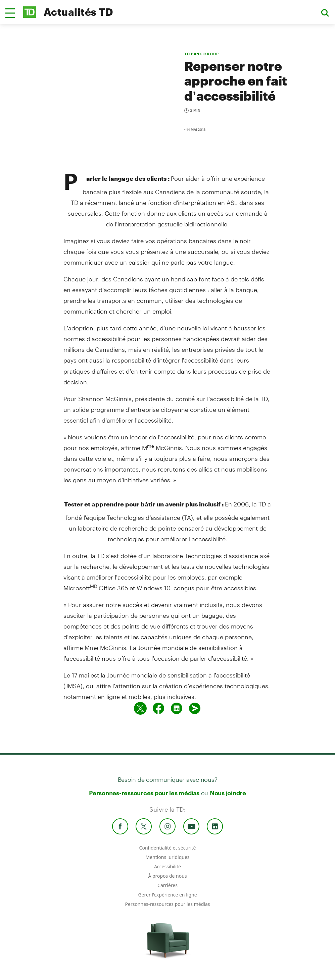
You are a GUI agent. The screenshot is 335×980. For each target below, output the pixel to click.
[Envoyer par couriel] (195, 708)
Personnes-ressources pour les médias (144, 793)
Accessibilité (167, 866)
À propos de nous (167, 876)
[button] (10, 13)
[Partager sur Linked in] (177, 708)
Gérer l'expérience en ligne (167, 895)
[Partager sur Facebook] (158, 708)
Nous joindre (228, 793)
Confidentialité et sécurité (168, 848)
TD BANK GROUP (201, 54)
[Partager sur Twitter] (140, 708)
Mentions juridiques (167, 857)
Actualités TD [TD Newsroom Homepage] (78, 12)
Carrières (167, 885)
